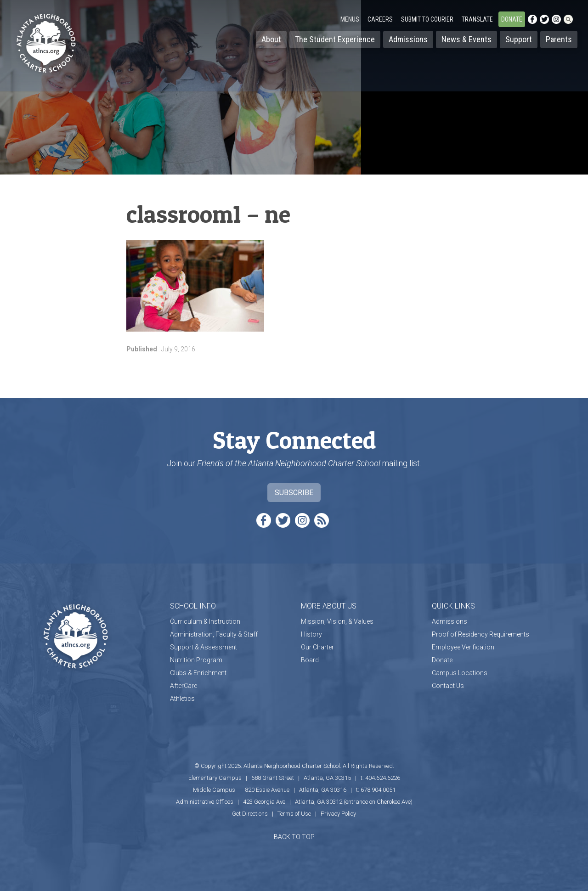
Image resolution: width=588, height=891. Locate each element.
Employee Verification (463, 647)
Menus (350, 19)
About (271, 39)
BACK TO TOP (294, 837)
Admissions (408, 39)
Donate (512, 19)
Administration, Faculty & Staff (214, 634)
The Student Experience (335, 39)
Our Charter (317, 647)
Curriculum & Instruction (205, 621)
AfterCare (184, 686)
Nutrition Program (196, 660)
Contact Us (448, 686)
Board (310, 660)
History (311, 634)
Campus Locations (460, 673)
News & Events (466, 39)
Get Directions (250, 814)
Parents (559, 39)
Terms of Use (294, 814)
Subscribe (294, 493)
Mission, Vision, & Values (337, 621)
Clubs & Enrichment (198, 673)
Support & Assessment (204, 647)
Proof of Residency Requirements (481, 634)
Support (519, 39)
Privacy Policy (338, 814)
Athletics (182, 699)
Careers (380, 19)
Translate (477, 19)
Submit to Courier (427, 19)
